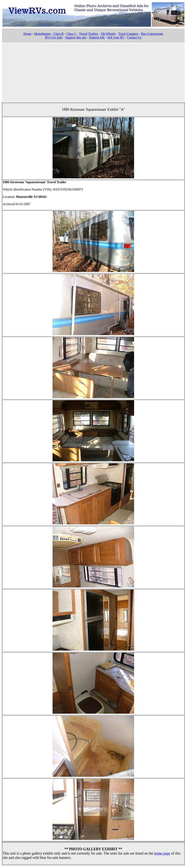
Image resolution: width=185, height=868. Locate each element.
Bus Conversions (152, 34)
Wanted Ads (97, 37)
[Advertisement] (93, 72)
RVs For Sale (54, 37)
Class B (59, 34)
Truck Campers (128, 34)
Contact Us (134, 37)
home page (162, 853)
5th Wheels (108, 34)
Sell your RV (116, 37)
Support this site (76, 37)
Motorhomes (42, 34)
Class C (71, 34)
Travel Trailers (89, 34)
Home (27, 34)
